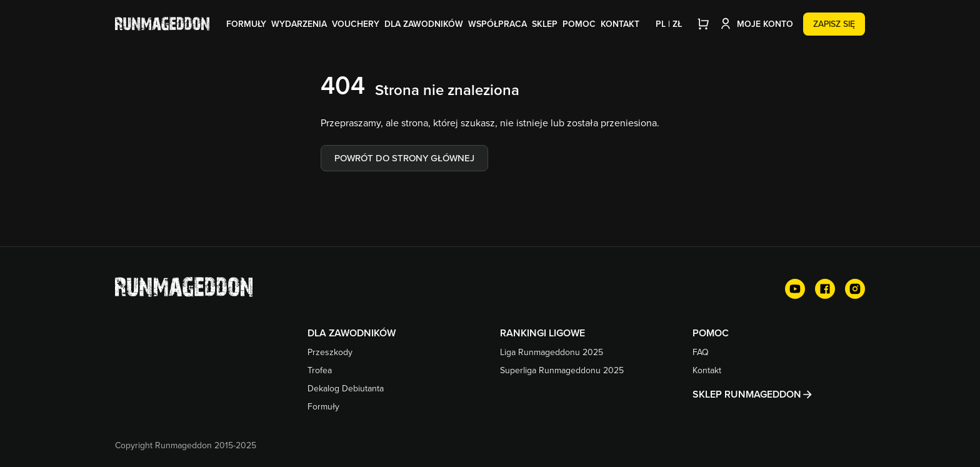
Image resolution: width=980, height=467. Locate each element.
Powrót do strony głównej (404, 158)
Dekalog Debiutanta (346, 388)
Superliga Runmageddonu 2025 (562, 370)
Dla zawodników (424, 24)
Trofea (320, 370)
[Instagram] (855, 289)
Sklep (545, 24)
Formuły (246, 24)
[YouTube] (795, 289)
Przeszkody (330, 352)
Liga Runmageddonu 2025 (552, 352)
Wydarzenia (299, 24)
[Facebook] (825, 289)
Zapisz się (834, 24)
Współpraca (497, 24)
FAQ (701, 352)
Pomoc (579, 24)
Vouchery (356, 24)
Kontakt (620, 24)
